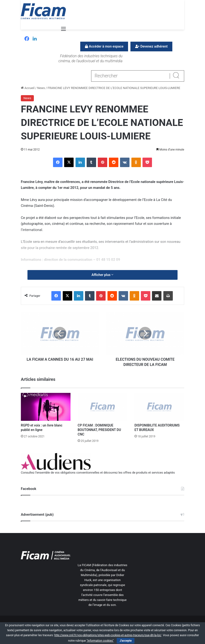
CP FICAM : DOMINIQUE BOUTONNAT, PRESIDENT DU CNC (99, 430)
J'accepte (126, 641)
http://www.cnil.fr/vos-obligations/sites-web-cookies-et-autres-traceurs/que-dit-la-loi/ (108, 635)
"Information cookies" (100, 641)
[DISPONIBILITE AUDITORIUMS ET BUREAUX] (159, 407)
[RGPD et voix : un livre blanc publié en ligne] (46, 407)
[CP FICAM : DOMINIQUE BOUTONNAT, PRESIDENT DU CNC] (102, 407)
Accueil (28, 88)
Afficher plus (102, 275)
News (41, 88)
